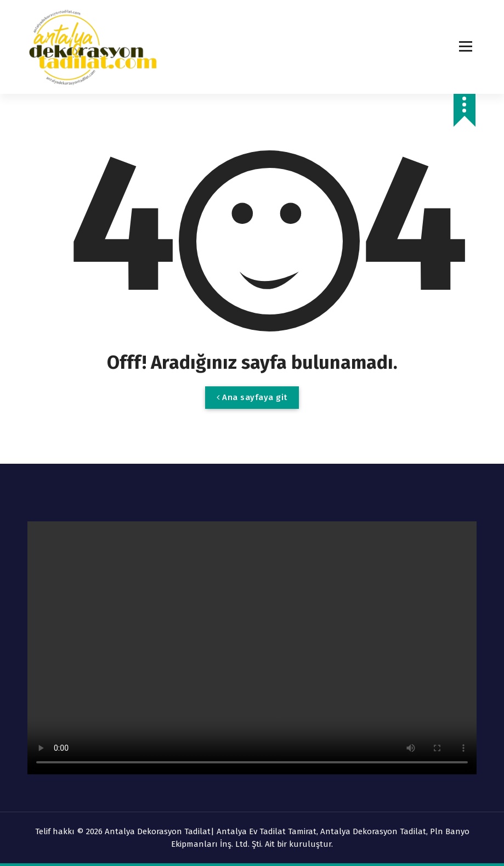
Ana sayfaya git (252, 397)
